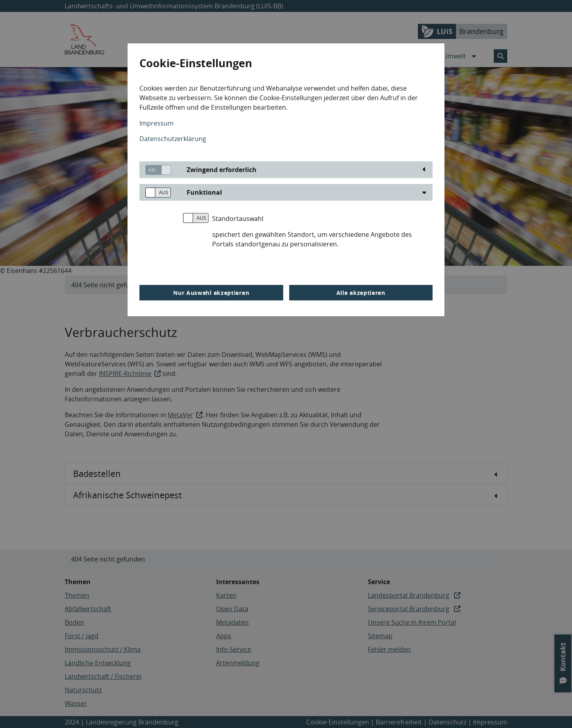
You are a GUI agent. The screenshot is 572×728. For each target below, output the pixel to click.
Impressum (157, 123)
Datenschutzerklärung (173, 139)
